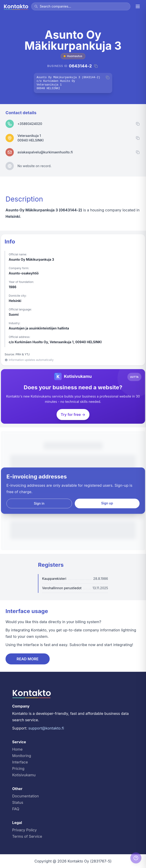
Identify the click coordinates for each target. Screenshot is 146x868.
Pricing (18, 768)
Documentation (26, 796)
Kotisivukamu (24, 775)
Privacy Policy (24, 830)
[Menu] (138, 6)
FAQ (16, 809)
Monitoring (22, 756)
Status (18, 802)
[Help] (136, 858)
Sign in (39, 503)
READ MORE (27, 659)
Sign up (107, 503)
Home (17, 749)
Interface (20, 762)
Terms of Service (27, 836)
